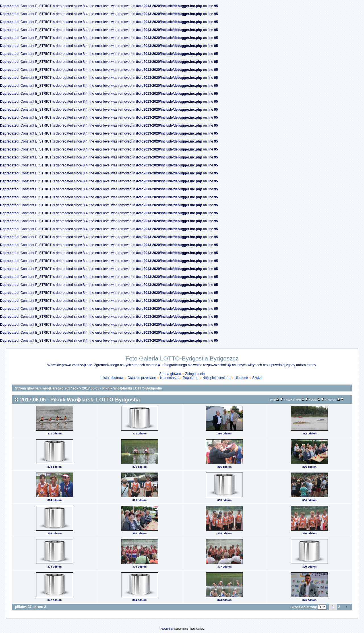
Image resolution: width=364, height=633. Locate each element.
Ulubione (241, 378)
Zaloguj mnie (195, 374)
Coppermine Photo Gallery (189, 629)
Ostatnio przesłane (142, 378)
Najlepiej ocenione (216, 378)
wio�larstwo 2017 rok (60, 388)
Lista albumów (112, 378)
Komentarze (169, 378)
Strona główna (170, 374)
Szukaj (257, 378)
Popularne (191, 378)
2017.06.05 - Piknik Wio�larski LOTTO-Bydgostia (122, 388)
